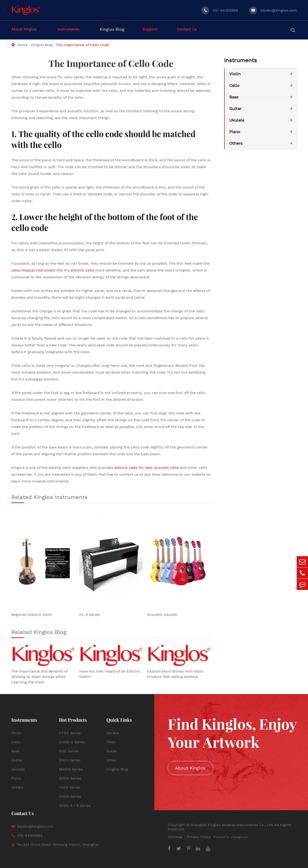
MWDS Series (71, 769)
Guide (112, 751)
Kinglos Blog (42, 45)
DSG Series (69, 751)
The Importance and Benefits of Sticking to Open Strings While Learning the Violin (39, 677)
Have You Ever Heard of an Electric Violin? (110, 674)
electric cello (82, 270)
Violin (235, 74)
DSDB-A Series (72, 742)
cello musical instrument (33, 270)
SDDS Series (70, 778)
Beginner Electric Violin (32, 615)
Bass (234, 97)
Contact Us (23, 813)
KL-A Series (89, 615)
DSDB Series (70, 796)
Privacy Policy (199, 837)
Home (22, 45)
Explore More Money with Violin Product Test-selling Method (175, 674)
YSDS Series (70, 787)
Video (111, 760)
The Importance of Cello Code (83, 45)
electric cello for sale (133, 468)
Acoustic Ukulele (162, 615)
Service (113, 733)
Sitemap (176, 837)
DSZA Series (70, 760)
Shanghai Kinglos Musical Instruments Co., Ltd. (232, 825)
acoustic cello (166, 468)
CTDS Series (70, 733)
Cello (234, 85)
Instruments (240, 60)
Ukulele (237, 120)
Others (236, 143)
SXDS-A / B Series (75, 806)
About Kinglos (190, 768)
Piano (235, 132)
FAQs (111, 742)
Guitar (235, 109)
